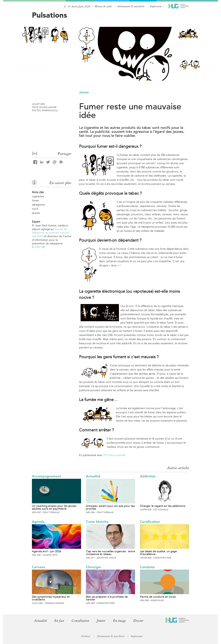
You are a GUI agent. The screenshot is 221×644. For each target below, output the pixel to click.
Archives (86, 636)
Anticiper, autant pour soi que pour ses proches (110, 507)
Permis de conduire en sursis (158, 597)
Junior (84, 92)
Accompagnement (47, 476)
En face (60, 621)
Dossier (141, 621)
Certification (150, 522)
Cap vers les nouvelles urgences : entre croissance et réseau (110, 553)
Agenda (38, 522)
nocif (35, 209)
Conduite (147, 567)
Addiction (148, 476)
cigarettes (38, 196)
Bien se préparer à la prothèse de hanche (107, 598)
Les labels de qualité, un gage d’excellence (158, 553)
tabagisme (38, 205)
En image (121, 621)
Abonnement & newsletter (131, 6)
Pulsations (49, 15)
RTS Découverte (114, 455)
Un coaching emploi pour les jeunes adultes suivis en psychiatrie (54, 507)
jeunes (36, 213)
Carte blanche (97, 522)
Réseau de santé (103, 6)
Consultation (81, 621)
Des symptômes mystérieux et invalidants (51, 598)
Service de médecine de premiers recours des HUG (51, 233)
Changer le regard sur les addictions (163, 506)
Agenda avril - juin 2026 (47, 551)
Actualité (93, 476)
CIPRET (38, 247)
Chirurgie (93, 567)
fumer (35, 201)
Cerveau (39, 567)
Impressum (156, 6)
